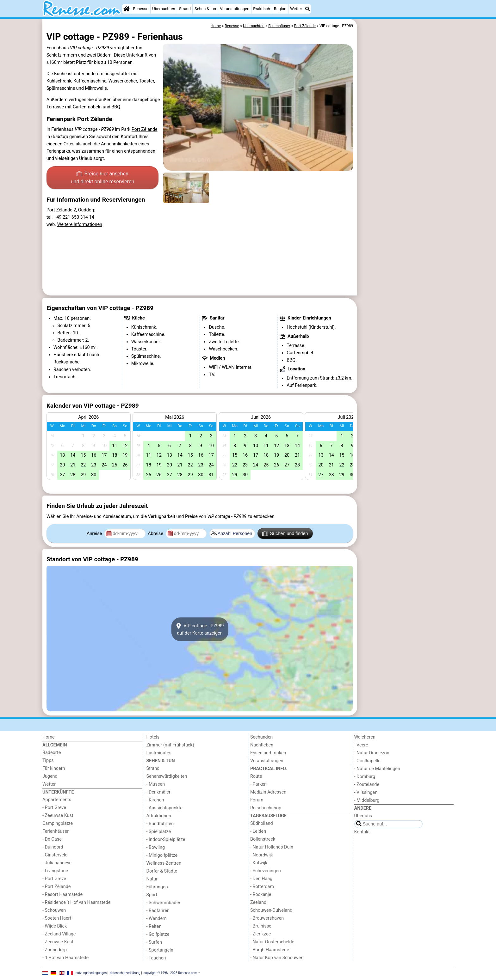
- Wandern (157, 919)
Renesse (141, 9)
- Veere (361, 745)
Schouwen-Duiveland (271, 910)
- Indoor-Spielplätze (166, 840)
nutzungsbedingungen (91, 973)
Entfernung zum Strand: (310, 378)
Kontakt (362, 832)
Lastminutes (159, 753)
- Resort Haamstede (62, 895)
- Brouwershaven (267, 918)
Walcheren (365, 737)
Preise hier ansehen (102, 178)
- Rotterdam (262, 887)
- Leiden (258, 831)
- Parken (258, 784)
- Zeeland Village (59, 934)
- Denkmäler (158, 792)
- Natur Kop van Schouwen (277, 958)
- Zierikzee (260, 934)
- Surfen (154, 942)
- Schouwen (54, 910)
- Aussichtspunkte (164, 808)
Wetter (296, 9)
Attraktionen (159, 816)
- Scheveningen (266, 871)
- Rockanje (261, 895)
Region (280, 9)
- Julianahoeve (57, 863)
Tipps (48, 761)
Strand (185, 9)
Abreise (156, 534)
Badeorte (52, 753)
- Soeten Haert (57, 918)
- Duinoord (53, 847)
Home (49, 737)
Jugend (50, 776)
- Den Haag (261, 879)
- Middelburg (367, 800)
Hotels (153, 737)
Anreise (95, 534)
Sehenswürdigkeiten (167, 776)
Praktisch (261, 9)
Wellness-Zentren (164, 863)
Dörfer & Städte (162, 871)
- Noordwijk (262, 855)
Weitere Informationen (80, 225)
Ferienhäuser (56, 831)
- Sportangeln (160, 950)
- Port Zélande (56, 887)
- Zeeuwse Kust (58, 816)
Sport (152, 895)
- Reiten (154, 926)
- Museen (156, 784)
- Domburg (365, 777)
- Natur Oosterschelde (272, 942)
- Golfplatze (158, 934)
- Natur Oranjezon (372, 753)
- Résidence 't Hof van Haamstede (77, 902)
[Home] (127, 9)
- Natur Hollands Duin (272, 847)
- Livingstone (55, 871)
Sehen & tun (205, 9)
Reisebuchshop (266, 808)
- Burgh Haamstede (270, 950)
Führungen (157, 887)
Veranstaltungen (235, 9)
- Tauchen (156, 958)
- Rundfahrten (160, 824)
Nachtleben (262, 745)
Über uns (363, 816)
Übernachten (164, 9)
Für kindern (54, 768)
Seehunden (261, 737)
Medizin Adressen (268, 792)
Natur (152, 879)
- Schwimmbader (164, 903)
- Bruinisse (261, 926)
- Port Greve (54, 808)
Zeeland (258, 902)
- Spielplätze (159, 832)
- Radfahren (158, 911)
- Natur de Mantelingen (377, 769)
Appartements (57, 800)
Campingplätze (58, 823)
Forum (257, 800)
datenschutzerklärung (125, 973)
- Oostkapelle (367, 761)
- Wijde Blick (55, 926)
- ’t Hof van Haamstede (65, 958)
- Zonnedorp (55, 950)
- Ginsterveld (55, 855)
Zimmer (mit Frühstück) (170, 745)
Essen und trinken (268, 753)
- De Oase (52, 839)
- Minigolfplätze (162, 855)
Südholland (262, 823)
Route (256, 776)
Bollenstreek (263, 839)
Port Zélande (145, 129)
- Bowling (156, 847)
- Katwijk (259, 863)
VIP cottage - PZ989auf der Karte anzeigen (200, 629)
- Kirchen (155, 800)
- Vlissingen (366, 792)
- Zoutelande (367, 785)
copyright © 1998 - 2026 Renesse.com (170, 973)
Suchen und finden (285, 533)
